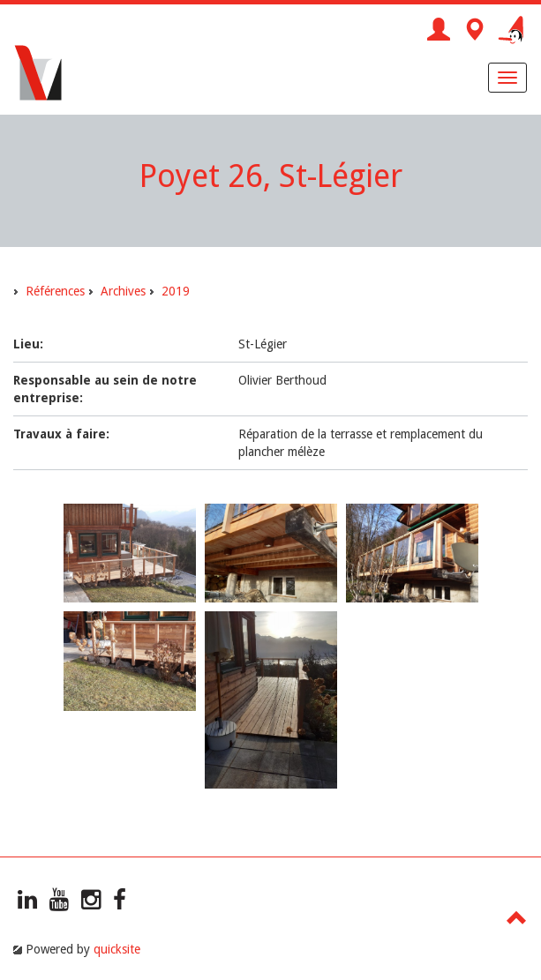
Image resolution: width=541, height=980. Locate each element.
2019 (176, 291)
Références (55, 291)
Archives (123, 291)
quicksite (117, 949)
